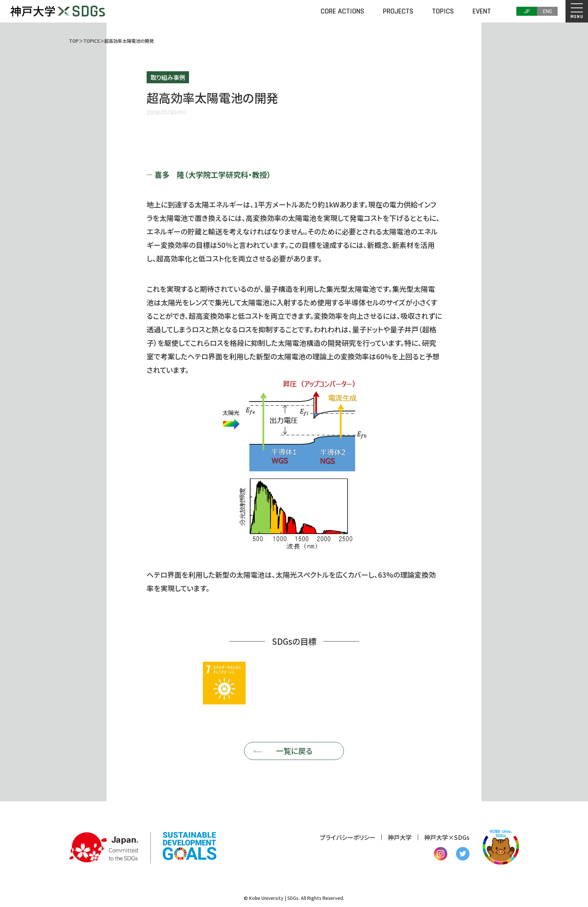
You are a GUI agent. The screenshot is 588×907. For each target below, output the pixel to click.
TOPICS (443, 11)
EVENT (482, 11)
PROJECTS (398, 11)
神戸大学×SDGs (447, 837)
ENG (547, 11)
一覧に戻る (294, 751)
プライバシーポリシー (348, 837)
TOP (74, 41)
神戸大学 (400, 837)
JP (527, 11)
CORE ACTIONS (342, 11)
